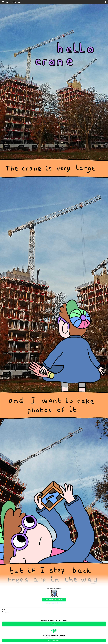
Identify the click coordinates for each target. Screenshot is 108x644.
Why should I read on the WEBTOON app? (54, 603)
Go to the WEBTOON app (54, 641)
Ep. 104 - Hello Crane (13, 2)
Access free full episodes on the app (54, 600)
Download (54, 624)
